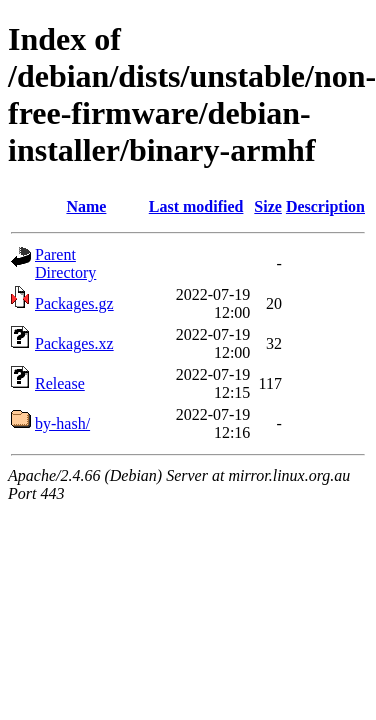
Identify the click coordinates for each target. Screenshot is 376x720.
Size (268, 206)
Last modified (196, 206)
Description (325, 206)
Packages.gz (74, 303)
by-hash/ (62, 423)
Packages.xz (74, 343)
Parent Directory (65, 263)
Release (60, 383)
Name (86, 206)
